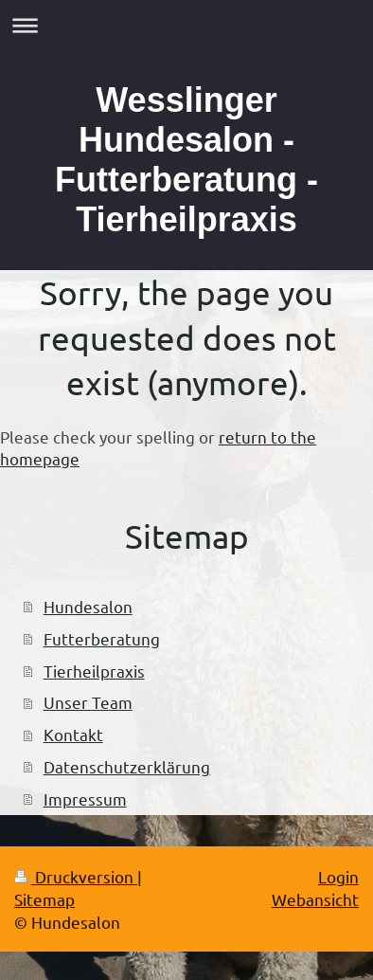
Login (338, 876)
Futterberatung (102, 638)
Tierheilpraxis (94, 671)
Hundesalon (88, 606)
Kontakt (73, 734)
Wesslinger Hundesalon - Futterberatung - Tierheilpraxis (186, 160)
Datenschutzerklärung (127, 766)
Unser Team (88, 702)
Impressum (85, 799)
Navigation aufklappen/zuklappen (186, 25)
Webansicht (315, 899)
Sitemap (44, 899)
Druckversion (76, 876)
